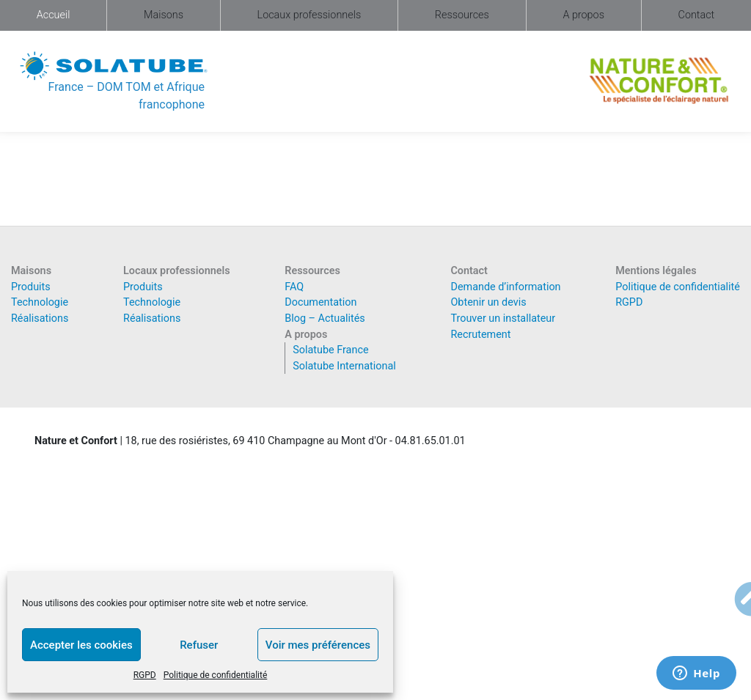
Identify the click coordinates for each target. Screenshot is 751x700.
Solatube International (344, 366)
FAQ (294, 287)
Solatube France (330, 350)
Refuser (199, 645)
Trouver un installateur (503, 318)
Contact (697, 15)
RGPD (145, 675)
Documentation (320, 302)
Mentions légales (656, 271)
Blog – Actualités (325, 318)
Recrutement (480, 335)
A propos (583, 15)
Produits (31, 287)
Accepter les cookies (81, 645)
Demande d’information (505, 287)
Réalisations (40, 318)
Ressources (462, 15)
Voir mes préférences (318, 645)
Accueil (54, 15)
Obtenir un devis (488, 302)
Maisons (164, 15)
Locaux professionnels (309, 15)
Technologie (40, 302)
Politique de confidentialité (216, 675)
